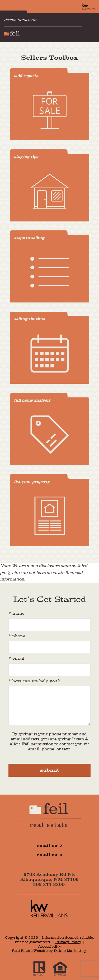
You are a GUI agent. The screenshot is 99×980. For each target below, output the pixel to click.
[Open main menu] (92, 27)
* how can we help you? (34, 681)
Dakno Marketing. (70, 951)
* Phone (17, 636)
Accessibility (50, 947)
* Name (16, 614)
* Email (16, 659)
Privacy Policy (68, 942)
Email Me (48, 846)
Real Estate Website (30, 951)
